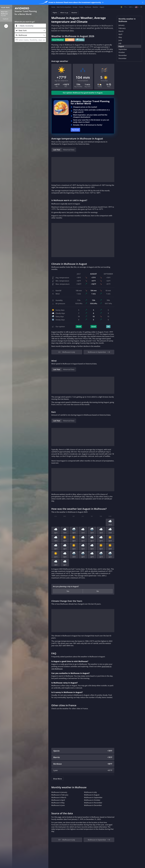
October (122, 52)
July (120, 43)
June (120, 40)
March (121, 31)
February (122, 28)
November (123, 55)
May (120, 37)
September (123, 49)
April (120, 34)
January (121, 25)
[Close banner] (143, 2)
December (122, 58)
